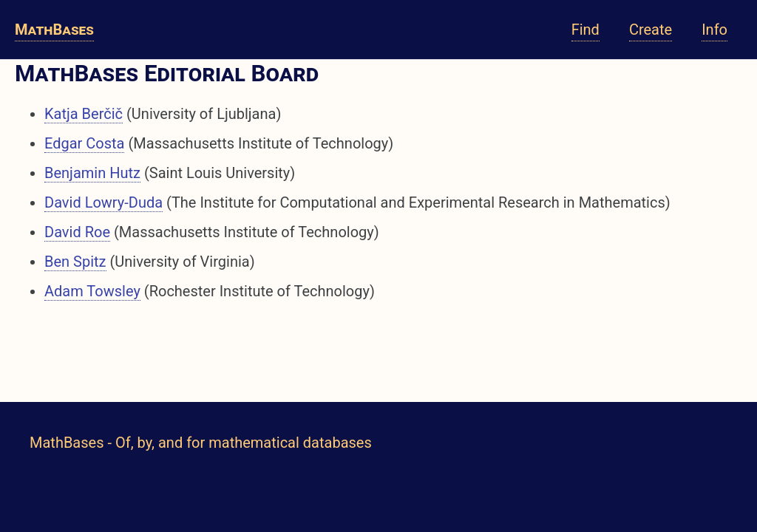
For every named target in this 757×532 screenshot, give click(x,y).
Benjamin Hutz (92, 173)
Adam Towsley (92, 291)
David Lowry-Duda (103, 202)
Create (651, 30)
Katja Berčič (84, 114)
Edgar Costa (84, 143)
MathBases (54, 30)
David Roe (77, 232)
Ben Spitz (75, 262)
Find (585, 30)
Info (714, 30)
